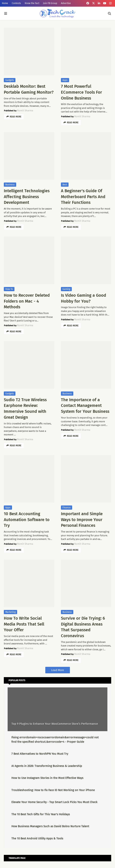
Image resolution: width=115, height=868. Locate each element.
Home (5, 3)
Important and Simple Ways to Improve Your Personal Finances (82, 520)
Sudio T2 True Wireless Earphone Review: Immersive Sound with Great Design (25, 408)
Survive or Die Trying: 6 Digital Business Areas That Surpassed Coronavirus (83, 627)
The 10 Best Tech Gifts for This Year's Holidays (41, 814)
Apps (65, 80)
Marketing (10, 612)
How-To (9, 289)
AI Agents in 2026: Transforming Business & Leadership (47, 766)
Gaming (66, 289)
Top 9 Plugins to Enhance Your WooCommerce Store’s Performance (55, 724)
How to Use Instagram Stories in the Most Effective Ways (47, 778)
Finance (67, 508)
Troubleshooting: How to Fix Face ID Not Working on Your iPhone (53, 790)
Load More (58, 670)
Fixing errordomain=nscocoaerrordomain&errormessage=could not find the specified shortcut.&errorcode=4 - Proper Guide (55, 739)
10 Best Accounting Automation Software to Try (27, 520)
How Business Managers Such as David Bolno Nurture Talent (50, 826)
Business (10, 185)
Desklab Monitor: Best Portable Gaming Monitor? (29, 89)
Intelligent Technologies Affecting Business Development (27, 197)
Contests (16, 3)
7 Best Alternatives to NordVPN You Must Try (40, 754)
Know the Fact (32, 3)
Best (65, 185)
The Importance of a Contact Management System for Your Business (85, 406)
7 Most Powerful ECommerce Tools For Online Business (81, 92)
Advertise (66, 3)
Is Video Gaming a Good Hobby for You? (83, 298)
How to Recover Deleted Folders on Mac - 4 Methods (27, 301)
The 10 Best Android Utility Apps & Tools (37, 838)
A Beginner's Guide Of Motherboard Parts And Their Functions (83, 197)
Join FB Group (50, 3)
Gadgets (10, 80)
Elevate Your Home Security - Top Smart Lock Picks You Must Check (54, 802)
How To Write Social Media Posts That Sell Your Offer (24, 624)
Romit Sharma (25, 110)
